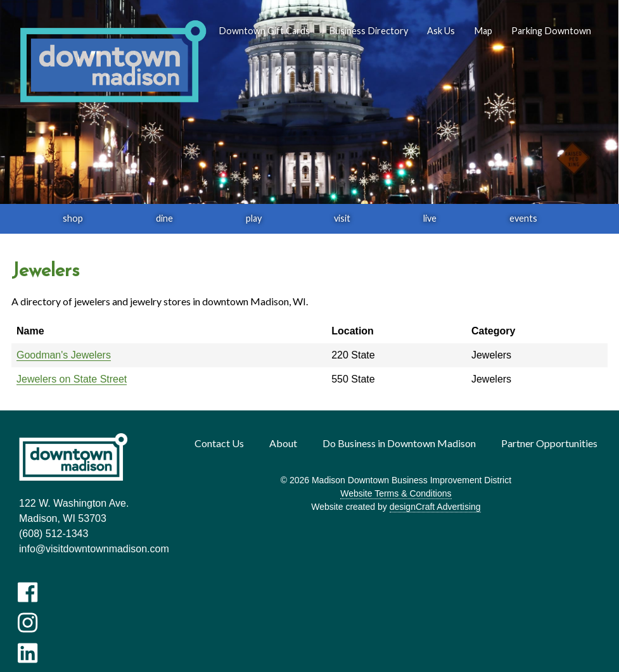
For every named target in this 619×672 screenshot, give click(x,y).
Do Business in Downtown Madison (399, 443)
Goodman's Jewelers (64, 355)
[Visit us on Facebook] (28, 592)
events (523, 218)
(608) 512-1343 (54, 534)
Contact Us (219, 443)
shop (73, 218)
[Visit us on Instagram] (28, 623)
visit (342, 218)
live (430, 218)
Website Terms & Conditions (396, 493)
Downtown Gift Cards (264, 31)
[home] (113, 62)
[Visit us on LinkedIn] (28, 653)
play (254, 218)
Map (483, 31)
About (283, 443)
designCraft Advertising (435, 507)
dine (164, 218)
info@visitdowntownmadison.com (94, 549)
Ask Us (441, 31)
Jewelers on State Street (72, 379)
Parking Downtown (551, 31)
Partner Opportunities (549, 443)
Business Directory (368, 31)
